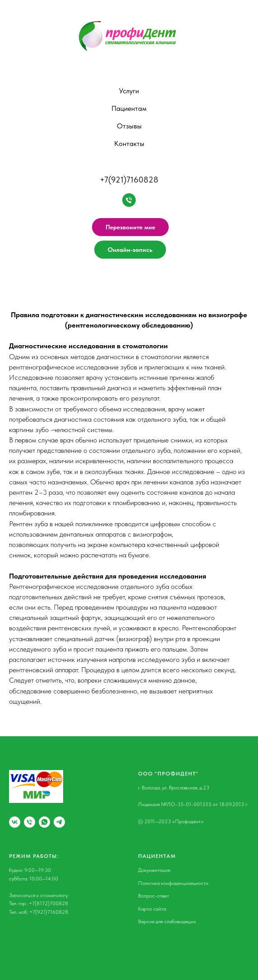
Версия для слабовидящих (167, 921)
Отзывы (129, 126)
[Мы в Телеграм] (59, 822)
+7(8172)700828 (48, 903)
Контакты (129, 144)
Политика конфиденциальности (173, 883)
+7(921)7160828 (129, 180)
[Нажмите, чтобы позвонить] (129, 200)
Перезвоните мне (130, 227)
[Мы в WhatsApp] (44, 822)
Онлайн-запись (130, 250)
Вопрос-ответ (154, 896)
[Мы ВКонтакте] (15, 822)
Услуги (129, 91)
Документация (154, 870)
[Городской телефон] (30, 822)
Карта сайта (152, 909)
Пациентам (129, 108)
